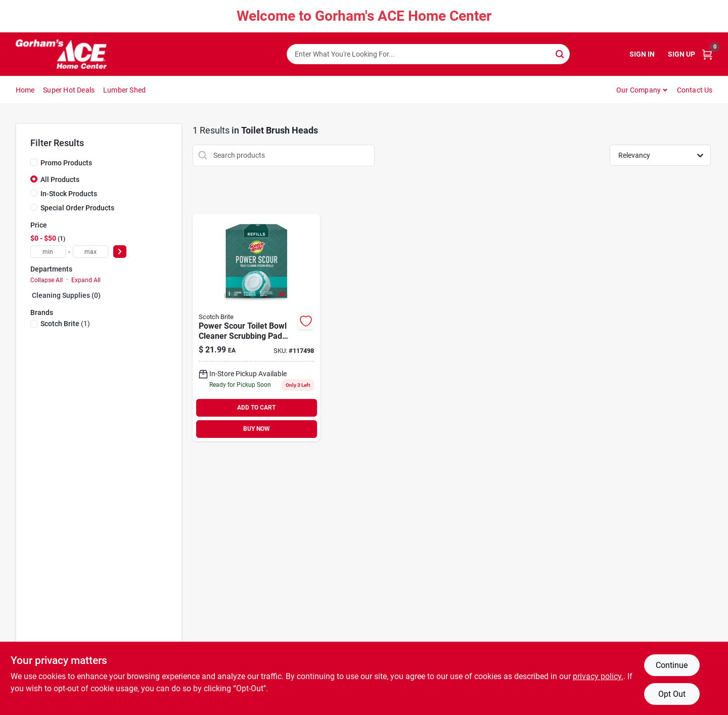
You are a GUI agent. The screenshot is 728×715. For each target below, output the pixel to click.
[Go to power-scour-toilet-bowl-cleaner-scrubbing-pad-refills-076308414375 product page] (256, 328)
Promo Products (66, 163)
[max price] (90, 252)
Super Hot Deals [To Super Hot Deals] (69, 90)
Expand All (86, 280)
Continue (672, 665)
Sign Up (681, 54)
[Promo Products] (34, 162)
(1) (65, 324)
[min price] (48, 252)
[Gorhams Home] (61, 54)
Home (25, 90)
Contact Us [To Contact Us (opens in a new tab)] (695, 90)
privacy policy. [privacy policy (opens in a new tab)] (598, 676)
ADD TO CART (256, 408)
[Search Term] (428, 54)
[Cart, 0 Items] (707, 54)
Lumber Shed (124, 90)
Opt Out (672, 694)
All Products (60, 180)
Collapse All (47, 280)
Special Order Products (77, 208)
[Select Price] (120, 252)
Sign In (642, 54)
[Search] (560, 53)
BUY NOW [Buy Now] (257, 429)
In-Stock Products (69, 194)
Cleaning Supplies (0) (66, 295)
